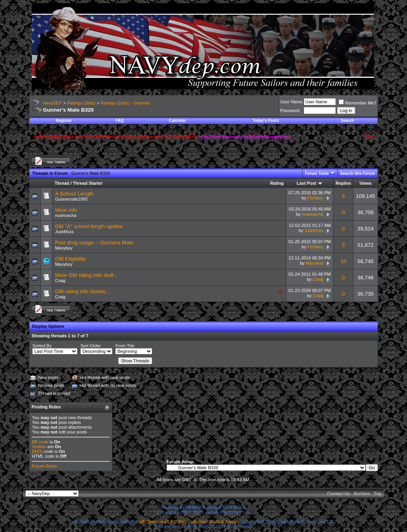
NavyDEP (52, 103)
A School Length (74, 194)
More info (66, 210)
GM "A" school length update (89, 226)
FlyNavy (315, 198)
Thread (62, 183)
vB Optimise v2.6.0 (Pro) (164, 522)
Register (64, 121)
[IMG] (37, 451)
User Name (291, 102)
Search (348, 121)
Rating (277, 183)
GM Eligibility (70, 259)
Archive (362, 493)
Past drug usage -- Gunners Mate (94, 243)
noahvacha (66, 215)
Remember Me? (358, 103)
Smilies (39, 447)
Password (290, 110)
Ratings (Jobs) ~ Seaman (125, 103)
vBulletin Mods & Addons (215, 522)
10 (343, 261)
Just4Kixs (64, 232)
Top (377, 493)
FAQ (120, 121)
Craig (60, 281)
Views (365, 183)
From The (125, 346)
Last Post (306, 183)
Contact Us (339, 493)
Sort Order (90, 346)
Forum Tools (317, 173)
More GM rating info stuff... (86, 275)
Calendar (177, 121)
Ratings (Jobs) (81, 103)
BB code (40, 442)
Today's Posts (266, 121)
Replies (343, 183)
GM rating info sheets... (82, 291)
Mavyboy (64, 248)
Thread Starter (88, 183)
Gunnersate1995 (71, 199)
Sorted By (42, 346)
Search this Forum (358, 173)
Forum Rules (44, 466)
